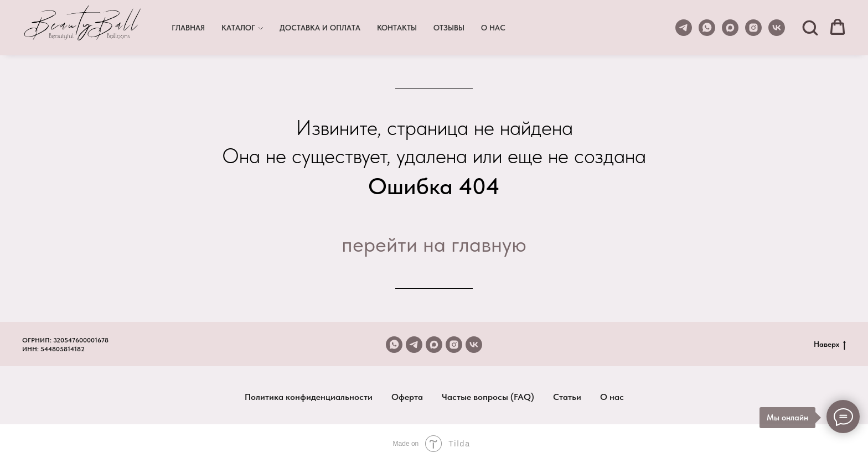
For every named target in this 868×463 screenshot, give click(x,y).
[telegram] (684, 28)
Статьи (567, 397)
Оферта (407, 397)
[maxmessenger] (730, 28)
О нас (612, 397)
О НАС (493, 28)
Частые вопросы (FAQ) (488, 397)
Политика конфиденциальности (309, 397)
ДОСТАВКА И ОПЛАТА (320, 28)
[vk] (777, 28)
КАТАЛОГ (238, 28)
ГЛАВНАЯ (188, 28)
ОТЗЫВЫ (449, 28)
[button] (810, 27)
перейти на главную (434, 244)
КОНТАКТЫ (397, 28)
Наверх (830, 345)
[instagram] (753, 28)
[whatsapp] (707, 28)
